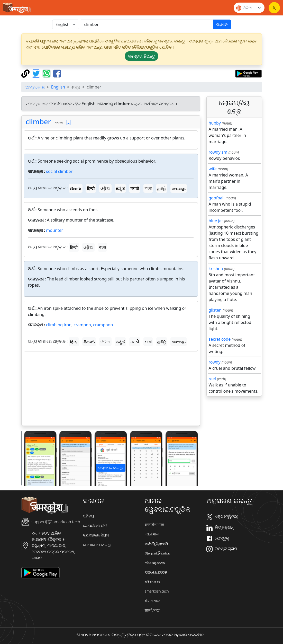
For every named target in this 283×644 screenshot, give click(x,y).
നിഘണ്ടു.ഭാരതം (156, 563)
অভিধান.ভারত (152, 582)
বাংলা (148, 188)
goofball (217, 198)
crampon (82, 325)
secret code (220, 339)
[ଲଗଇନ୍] (274, 8)
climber (38, 122)
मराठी (135, 188)
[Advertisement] (111, 390)
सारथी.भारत (152, 610)
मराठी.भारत (152, 534)
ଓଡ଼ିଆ (105, 188)
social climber (59, 171)
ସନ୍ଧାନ (222, 24)
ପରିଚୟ (89, 516)
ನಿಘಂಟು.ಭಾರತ (156, 572)
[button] (35, 458)
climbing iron (59, 325)
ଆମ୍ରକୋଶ (35, 87)
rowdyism (218, 152)
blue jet (216, 221)
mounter (54, 230)
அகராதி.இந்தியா (157, 553)
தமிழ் (162, 188)
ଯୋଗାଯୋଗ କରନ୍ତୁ (97, 545)
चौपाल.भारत (153, 601)
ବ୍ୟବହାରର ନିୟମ (96, 535)
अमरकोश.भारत (154, 524)
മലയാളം (179, 188)
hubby (215, 123)
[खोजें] (147, 24)
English (58, 87)
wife (213, 169)
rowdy (215, 362)
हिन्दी (91, 188)
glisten (215, 310)
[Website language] (249, 8)
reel (212, 379)
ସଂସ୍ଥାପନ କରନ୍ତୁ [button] (111, 468)
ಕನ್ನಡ (120, 188)
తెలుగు (76, 188)
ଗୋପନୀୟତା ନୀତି (95, 526)
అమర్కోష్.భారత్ (156, 544)
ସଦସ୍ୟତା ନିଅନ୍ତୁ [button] (141, 56)
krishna (216, 269)
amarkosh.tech (157, 591)
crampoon (103, 325)
